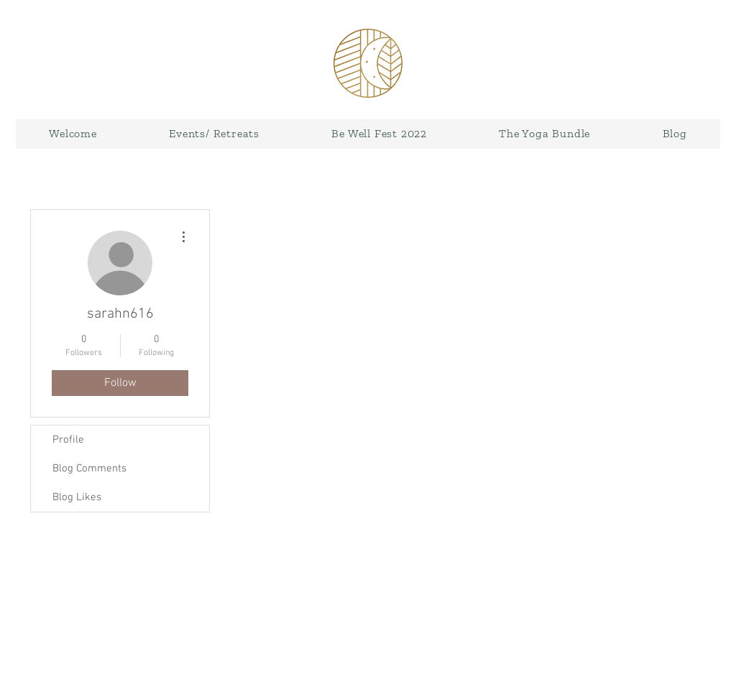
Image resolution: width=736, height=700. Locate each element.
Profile (68, 440)
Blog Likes (77, 497)
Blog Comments (89, 469)
